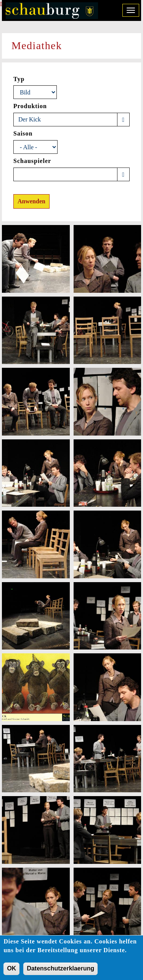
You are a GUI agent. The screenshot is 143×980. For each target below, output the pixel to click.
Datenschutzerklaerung (60, 972)
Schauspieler (32, 161)
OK (11, 972)
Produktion (30, 106)
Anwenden (31, 201)
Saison (23, 133)
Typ (19, 79)
